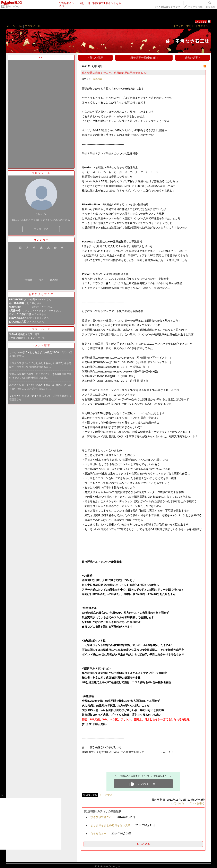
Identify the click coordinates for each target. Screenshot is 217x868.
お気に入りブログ (41, 294)
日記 (20, 26)
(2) (146, 73)
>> (168, 7)
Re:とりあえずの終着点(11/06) (43, 352)
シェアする (106, 795)
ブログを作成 (195, 7)
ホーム (11, 26)
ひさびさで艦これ (101, 817)
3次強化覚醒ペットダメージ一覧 (27, 338)
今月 (41, 280)
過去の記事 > (192, 58)
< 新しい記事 (95, 58)
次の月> (54, 280)
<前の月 (28, 280)
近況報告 (98, 79)
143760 (201, 22)
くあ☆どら (15, 396)
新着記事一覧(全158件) (144, 58)
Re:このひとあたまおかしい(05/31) (44, 363)
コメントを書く (195, 803)
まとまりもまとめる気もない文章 (110, 825)
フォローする (41, 229)
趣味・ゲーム (13, 7)
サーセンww (16, 352)
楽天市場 (210, 7)
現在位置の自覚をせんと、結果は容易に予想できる (112, 73)
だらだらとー (98, 833)
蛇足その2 (31, 396)
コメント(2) (177, 803)
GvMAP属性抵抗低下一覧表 (24, 334)
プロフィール (33, 26)
